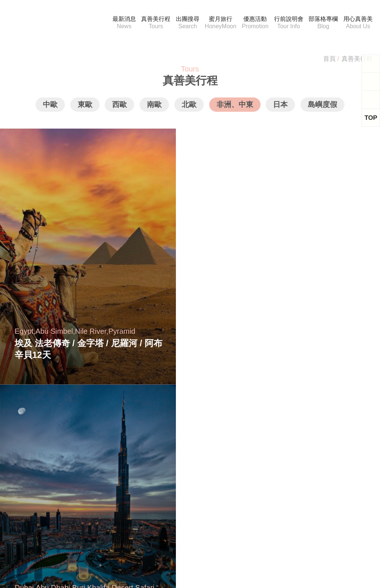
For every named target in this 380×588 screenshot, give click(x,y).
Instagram (245, 539)
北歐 (189, 107)
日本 (280, 107)
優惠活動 (254, 23)
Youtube (188, 539)
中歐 (51, 107)
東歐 (86, 107)
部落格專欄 (324, 23)
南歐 (155, 107)
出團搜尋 (183, 23)
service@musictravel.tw (41, 470)
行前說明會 (289, 23)
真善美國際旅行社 (48, 23)
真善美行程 (152, 23)
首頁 (329, 59)
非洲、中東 (235, 107)
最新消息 (120, 23)
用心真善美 (358, 23)
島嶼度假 (322, 107)
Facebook (133, 539)
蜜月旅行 (217, 23)
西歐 (120, 107)
